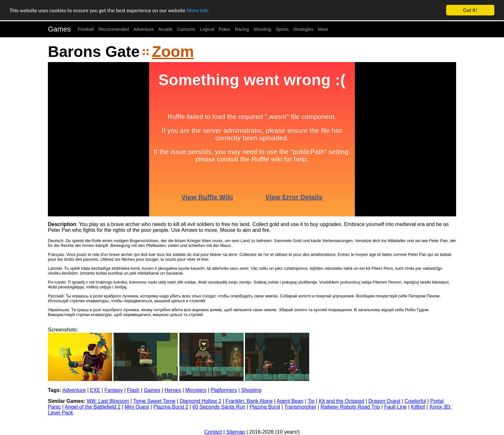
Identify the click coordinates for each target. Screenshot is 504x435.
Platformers (224, 390)
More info (198, 10)
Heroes (173, 390)
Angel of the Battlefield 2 (92, 407)
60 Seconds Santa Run (219, 407)
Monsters (196, 390)
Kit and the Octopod (342, 401)
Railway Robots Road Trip (350, 407)
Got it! (470, 10)
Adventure (144, 29)
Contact (213, 432)
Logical (207, 29)
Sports (282, 29)
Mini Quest (137, 407)
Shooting (262, 29)
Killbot (418, 407)
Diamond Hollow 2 (201, 401)
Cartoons (186, 29)
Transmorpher (300, 407)
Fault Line (395, 407)
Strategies (303, 29)
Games (59, 29)
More (323, 29)
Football (86, 29)
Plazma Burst (265, 407)
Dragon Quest (384, 401)
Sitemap (236, 432)
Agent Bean (290, 401)
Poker (225, 29)
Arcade (166, 29)
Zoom (173, 52)
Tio (311, 401)
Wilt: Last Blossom (108, 401)
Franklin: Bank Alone (249, 401)
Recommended (114, 29)
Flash (133, 390)
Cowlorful (415, 401)
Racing (242, 29)
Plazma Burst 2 (171, 407)
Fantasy (114, 390)
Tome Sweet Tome (154, 401)
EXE (95, 390)
